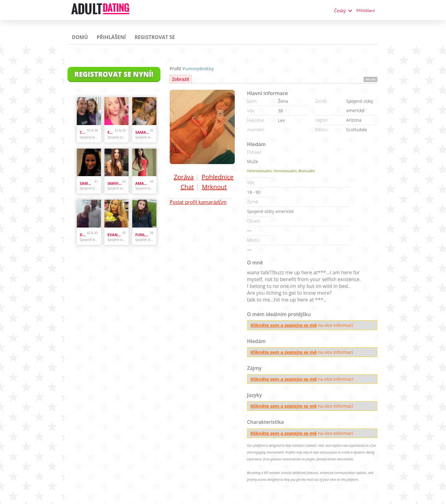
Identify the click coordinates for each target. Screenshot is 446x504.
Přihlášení (365, 11)
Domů (80, 37)
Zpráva (184, 177)
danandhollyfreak (83, 235)
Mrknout (214, 187)
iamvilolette (115, 183)
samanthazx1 (143, 132)
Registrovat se (155, 37)
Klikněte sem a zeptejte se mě (284, 325)
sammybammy (87, 183)
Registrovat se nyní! (114, 74)
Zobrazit (181, 79)
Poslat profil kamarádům (198, 202)
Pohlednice (218, 177)
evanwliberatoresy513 (115, 235)
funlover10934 (143, 235)
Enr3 (111, 132)
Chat (187, 187)
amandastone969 (143, 183)
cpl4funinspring (83, 132)
